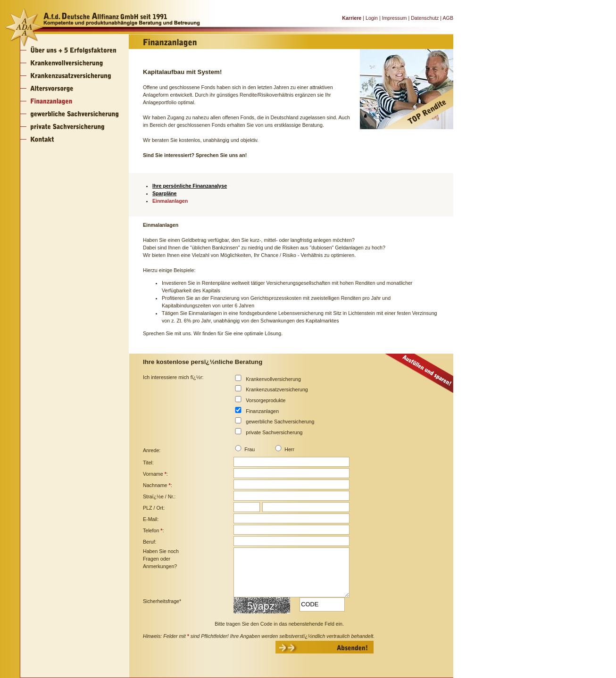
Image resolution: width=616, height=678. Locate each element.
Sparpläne (165, 193)
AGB (448, 18)
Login (372, 18)
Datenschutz (425, 18)
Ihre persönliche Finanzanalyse (190, 186)
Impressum (395, 18)
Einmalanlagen (170, 201)
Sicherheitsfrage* (162, 601)
